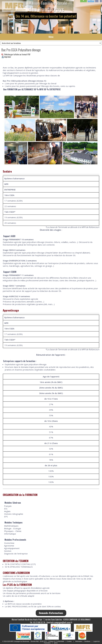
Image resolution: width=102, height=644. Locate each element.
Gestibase (87, 641)
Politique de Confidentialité (56, 641)
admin (56, 643)
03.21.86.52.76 (39, 622)
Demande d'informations (51, 613)
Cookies (69, 641)
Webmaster (79, 641)
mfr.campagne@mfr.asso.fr (62, 622)
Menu (51, 37)
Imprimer (6, 57)
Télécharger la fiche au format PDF (16, 54)
